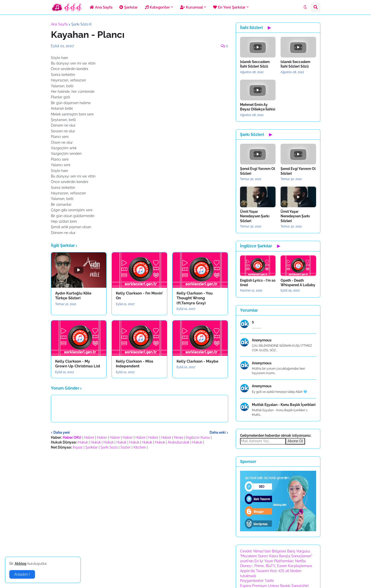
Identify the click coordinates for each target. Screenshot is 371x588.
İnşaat (78, 447)
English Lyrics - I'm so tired (258, 283)
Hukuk (83, 442)
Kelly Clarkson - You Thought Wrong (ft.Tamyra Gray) (195, 298)
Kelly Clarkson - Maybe (197, 361)
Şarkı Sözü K (81, 24)
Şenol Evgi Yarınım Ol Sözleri (258, 171)
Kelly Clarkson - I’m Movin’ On (139, 296)
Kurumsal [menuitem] (192, 7)
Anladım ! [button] (22, 574)
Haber (89, 437)
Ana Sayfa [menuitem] (101, 7)
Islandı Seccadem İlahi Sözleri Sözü (255, 64)
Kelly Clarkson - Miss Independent (134, 364)
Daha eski (218, 432)
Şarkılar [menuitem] (129, 7)
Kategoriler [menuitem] (157, 7)
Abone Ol (295, 441)
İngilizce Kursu (198, 437)
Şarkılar (92, 447)
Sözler (126, 447)
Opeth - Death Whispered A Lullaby (298, 283)
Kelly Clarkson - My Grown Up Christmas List (78, 364)
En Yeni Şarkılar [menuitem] (229, 7)
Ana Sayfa (59, 24)
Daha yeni (62, 432)
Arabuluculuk (179, 442)
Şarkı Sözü (109, 447)
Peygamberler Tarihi (257, 581)
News (179, 437)
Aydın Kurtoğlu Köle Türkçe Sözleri (73, 296)
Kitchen (140, 447)
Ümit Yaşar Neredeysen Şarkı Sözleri (255, 216)
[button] (305, 7)
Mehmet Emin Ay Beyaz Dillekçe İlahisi (258, 107)
